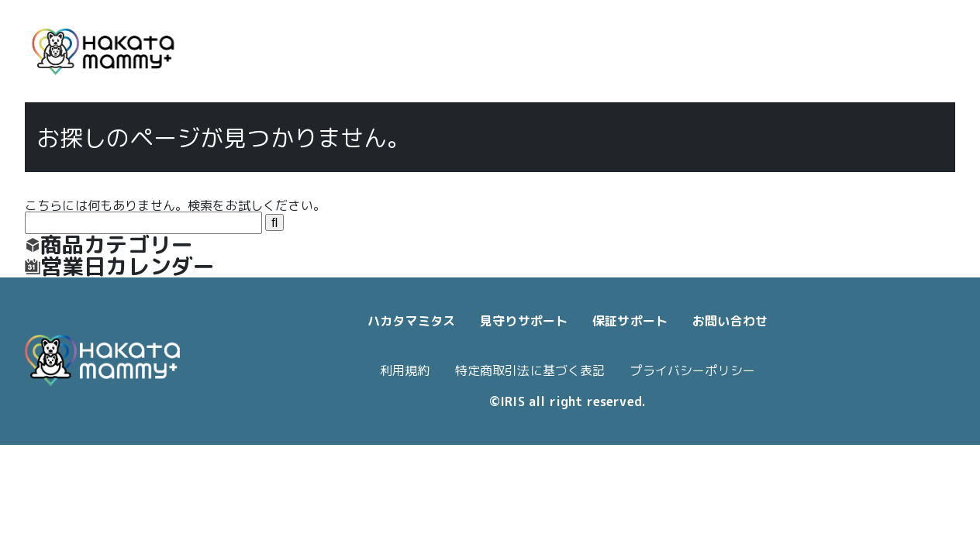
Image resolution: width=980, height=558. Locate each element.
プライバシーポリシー (692, 370)
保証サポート (630, 321)
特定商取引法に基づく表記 (530, 370)
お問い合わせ (730, 321)
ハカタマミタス (411, 321)
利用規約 (405, 370)
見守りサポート (524, 321)
